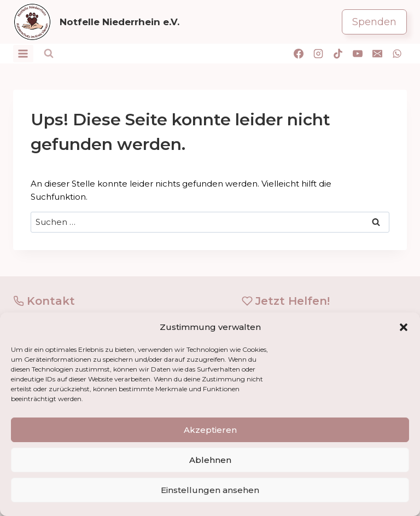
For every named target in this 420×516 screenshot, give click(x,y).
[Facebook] (299, 54)
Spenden (374, 22)
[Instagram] (318, 54)
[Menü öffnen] (23, 53)
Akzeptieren (210, 430)
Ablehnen (210, 460)
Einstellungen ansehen (210, 490)
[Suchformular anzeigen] (49, 54)
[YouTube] (358, 54)
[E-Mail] (377, 54)
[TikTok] (338, 54)
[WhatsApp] (397, 54)
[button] (404, 327)
